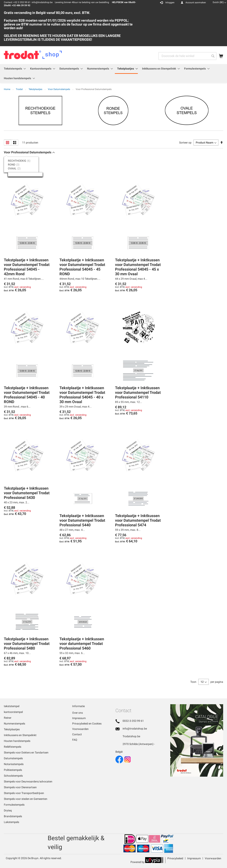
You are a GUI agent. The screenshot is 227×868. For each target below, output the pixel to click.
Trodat (20, 89)
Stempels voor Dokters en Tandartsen (26, 752)
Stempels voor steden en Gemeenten (26, 799)
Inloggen (170, 3)
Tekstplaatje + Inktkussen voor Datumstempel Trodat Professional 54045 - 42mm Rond (27, 267)
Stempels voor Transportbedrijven (24, 793)
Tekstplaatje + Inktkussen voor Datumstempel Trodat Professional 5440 (82, 520)
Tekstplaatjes (36, 89)
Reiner (8, 718)
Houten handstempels (17, 741)
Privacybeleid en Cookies (87, 724)
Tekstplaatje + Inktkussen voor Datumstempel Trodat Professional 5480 (27, 644)
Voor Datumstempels (59, 89)
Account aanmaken (196, 3)
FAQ (75, 740)
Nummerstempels (14, 724)
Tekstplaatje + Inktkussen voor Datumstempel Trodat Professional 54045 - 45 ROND (82, 267)
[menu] (113, 73)
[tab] (23, 161)
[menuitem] (14, 69)
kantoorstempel (13, 712)
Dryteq (8, 810)
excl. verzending (23, 287)
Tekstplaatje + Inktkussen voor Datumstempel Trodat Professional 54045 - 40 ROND (27, 395)
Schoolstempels (13, 776)
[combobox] (187, 56)
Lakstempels (11, 822)
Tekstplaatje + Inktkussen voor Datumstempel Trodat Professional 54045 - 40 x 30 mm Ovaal (82, 395)
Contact (77, 734)
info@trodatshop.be (135, 729)
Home (7, 89)
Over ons (78, 713)
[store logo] (33, 55)
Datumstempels (13, 758)
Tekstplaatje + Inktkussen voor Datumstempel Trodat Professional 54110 (138, 392)
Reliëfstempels (13, 747)
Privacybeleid (175, 858)
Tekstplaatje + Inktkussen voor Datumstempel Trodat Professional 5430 (27, 493)
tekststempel (12, 706)
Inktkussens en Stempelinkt (20, 735)
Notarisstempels (14, 764)
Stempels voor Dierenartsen (20, 787)
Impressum (79, 718)
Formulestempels (14, 805)
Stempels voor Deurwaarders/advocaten (28, 781)
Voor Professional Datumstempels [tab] (28, 152)
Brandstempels (13, 816)
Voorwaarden (80, 729)
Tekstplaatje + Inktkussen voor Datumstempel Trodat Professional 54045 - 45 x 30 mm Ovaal (138, 267)
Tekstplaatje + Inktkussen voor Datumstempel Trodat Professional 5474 (138, 520)
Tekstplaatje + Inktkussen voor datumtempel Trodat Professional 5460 (82, 644)
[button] (219, 2)
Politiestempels (13, 770)
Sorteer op (185, 143)
